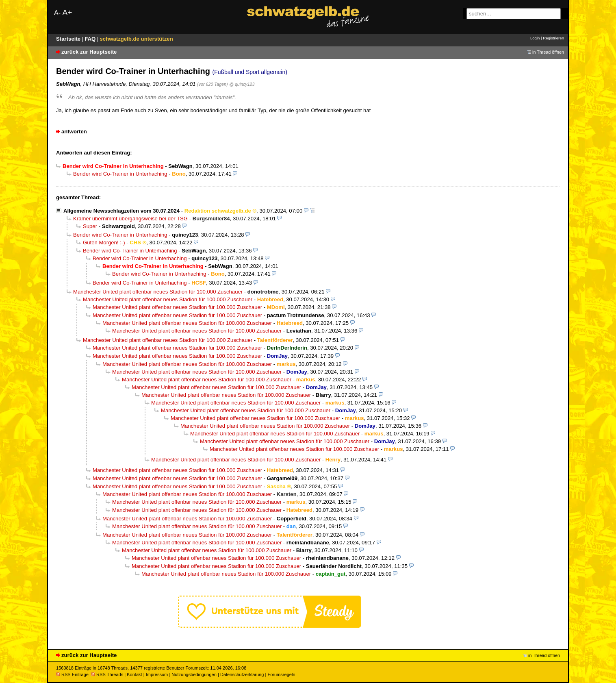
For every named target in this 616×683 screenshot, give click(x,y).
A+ (67, 12)
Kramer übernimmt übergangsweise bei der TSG (130, 219)
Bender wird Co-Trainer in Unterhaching (120, 174)
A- (57, 13)
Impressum (157, 674)
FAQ (91, 39)
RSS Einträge (72, 674)
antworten (74, 132)
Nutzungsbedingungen (194, 674)
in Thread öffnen (548, 52)
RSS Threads (107, 674)
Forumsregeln (281, 674)
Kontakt (134, 674)
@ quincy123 (242, 84)
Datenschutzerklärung (242, 674)
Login (535, 38)
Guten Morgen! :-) (104, 243)
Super (90, 226)
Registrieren (553, 38)
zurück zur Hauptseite (89, 52)
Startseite (69, 39)
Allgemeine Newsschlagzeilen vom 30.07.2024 (121, 211)
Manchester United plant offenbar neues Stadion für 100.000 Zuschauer (158, 292)
